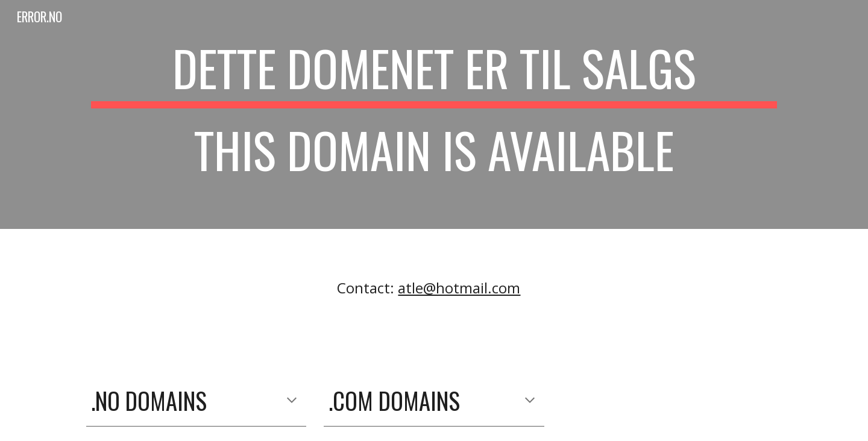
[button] (292, 401)
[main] (434, 114)
